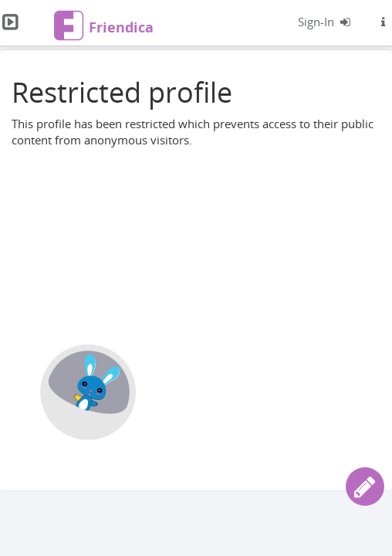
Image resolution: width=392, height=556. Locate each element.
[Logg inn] (325, 22)
